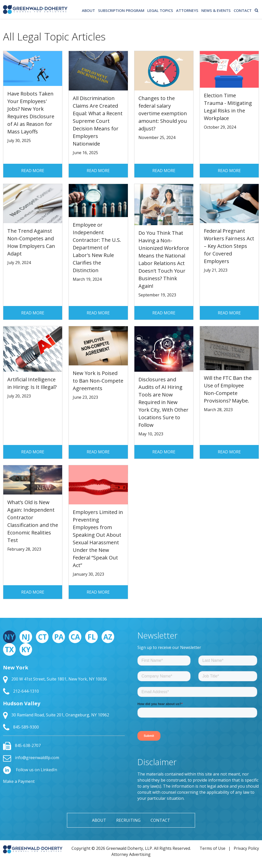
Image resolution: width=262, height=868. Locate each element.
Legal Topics (160, 10)
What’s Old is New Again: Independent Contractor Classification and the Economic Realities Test (33, 521)
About (88, 10)
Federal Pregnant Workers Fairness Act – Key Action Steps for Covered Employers (229, 246)
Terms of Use (212, 848)
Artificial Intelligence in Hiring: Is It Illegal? (32, 383)
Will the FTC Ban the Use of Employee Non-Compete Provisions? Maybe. (228, 389)
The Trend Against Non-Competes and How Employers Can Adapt (31, 242)
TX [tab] (9, 649)
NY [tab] (9, 637)
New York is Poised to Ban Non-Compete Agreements (98, 381)
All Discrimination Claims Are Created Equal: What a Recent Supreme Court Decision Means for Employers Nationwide (98, 121)
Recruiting (128, 820)
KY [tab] (26, 649)
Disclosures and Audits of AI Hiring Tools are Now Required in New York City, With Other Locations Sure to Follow (163, 402)
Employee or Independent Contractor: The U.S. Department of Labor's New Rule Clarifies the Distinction (97, 248)
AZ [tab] (108, 637)
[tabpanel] (64, 698)
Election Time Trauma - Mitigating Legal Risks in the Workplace (228, 107)
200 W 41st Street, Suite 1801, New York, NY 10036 (55, 679)
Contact (243, 10)
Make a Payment (19, 781)
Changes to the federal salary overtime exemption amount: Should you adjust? (163, 113)
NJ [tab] (26, 637)
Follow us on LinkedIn (30, 770)
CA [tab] (75, 637)
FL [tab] (91, 637)
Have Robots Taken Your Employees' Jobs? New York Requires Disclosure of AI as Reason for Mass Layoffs (31, 113)
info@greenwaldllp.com (31, 758)
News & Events (216, 10)
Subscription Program (121, 10)
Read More (33, 171)
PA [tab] (59, 637)
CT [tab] (42, 637)
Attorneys (187, 10)
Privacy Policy (246, 848)
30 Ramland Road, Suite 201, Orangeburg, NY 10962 (56, 715)
